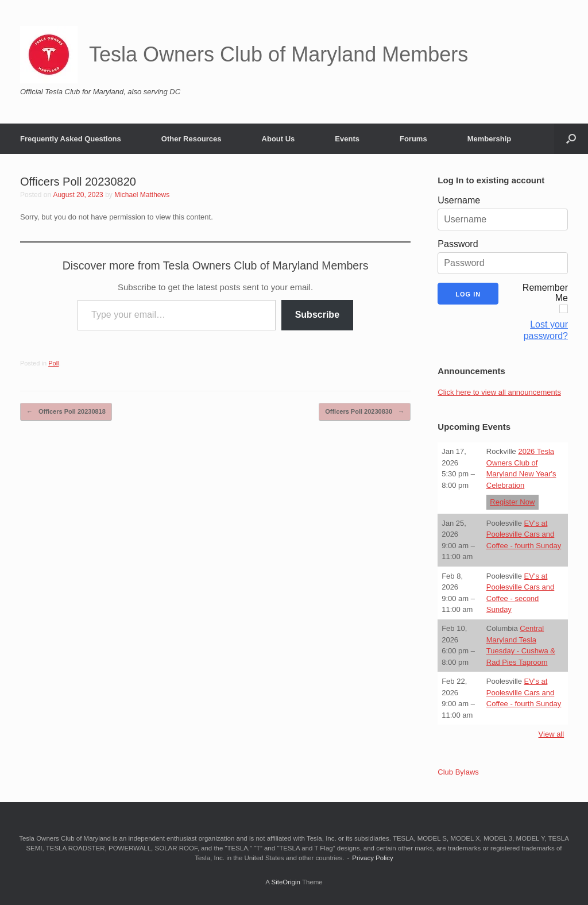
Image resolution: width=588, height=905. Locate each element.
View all (552, 734)
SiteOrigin (286, 882)
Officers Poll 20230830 (365, 412)
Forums (413, 139)
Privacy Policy (373, 858)
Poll (53, 363)
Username (459, 200)
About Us (278, 139)
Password (458, 244)
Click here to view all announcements (499, 392)
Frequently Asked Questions (71, 139)
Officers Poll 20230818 (66, 412)
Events (347, 139)
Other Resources (192, 139)
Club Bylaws (458, 772)
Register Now (512, 502)
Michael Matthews (142, 195)
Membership (490, 139)
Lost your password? (546, 330)
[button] (571, 139)
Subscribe (317, 315)
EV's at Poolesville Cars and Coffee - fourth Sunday (524, 534)
